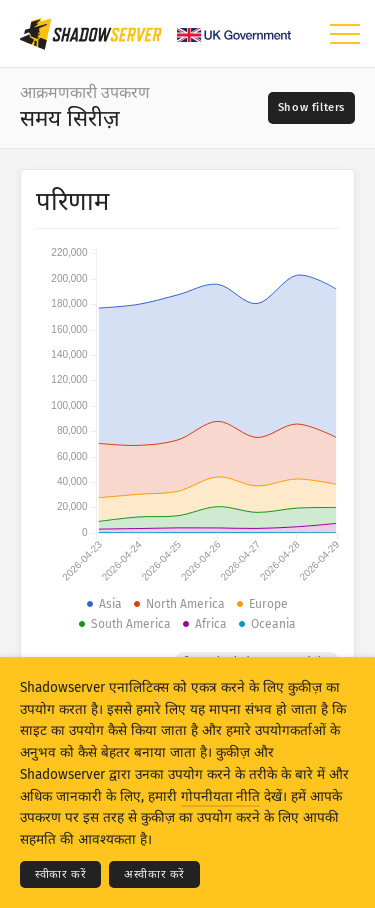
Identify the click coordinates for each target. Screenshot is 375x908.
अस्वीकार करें (154, 874)
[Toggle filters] (311, 108)
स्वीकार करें (60, 874)
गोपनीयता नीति (220, 796)
